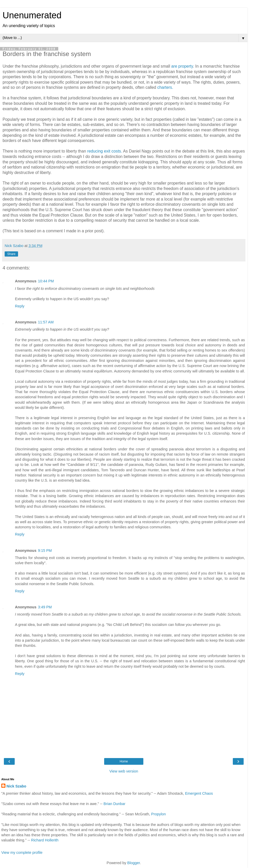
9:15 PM (45, 551)
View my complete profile (22, 853)
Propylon (158, 814)
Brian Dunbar (115, 804)
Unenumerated (32, 15)
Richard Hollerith (45, 840)
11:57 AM (46, 322)
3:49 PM (45, 607)
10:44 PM (46, 281)
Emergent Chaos (199, 793)
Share (11, 254)
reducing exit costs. (105, 151)
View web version (124, 771)
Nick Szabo (16, 786)
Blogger (134, 863)
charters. (165, 87)
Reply (20, 306)
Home (124, 761)
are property (182, 66)
